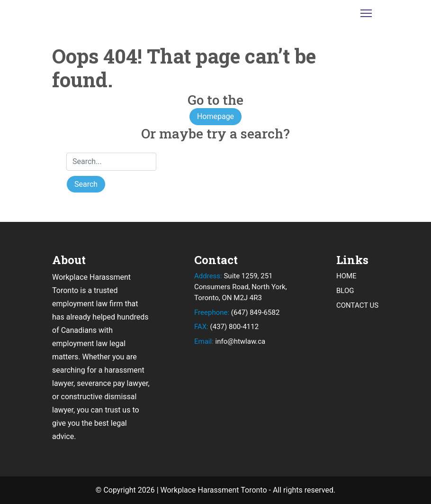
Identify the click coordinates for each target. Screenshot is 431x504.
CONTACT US (357, 305)
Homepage (215, 116)
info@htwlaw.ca (230, 341)
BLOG (345, 291)
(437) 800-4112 (226, 327)
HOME (346, 276)
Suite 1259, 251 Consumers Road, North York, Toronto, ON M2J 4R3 (241, 287)
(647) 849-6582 (237, 312)
